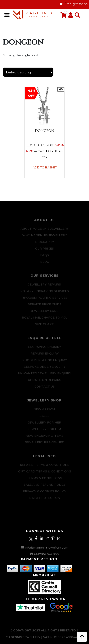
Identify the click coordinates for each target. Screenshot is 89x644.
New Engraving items (44, 437)
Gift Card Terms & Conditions (45, 473)
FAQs (44, 257)
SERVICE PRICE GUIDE (45, 306)
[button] (76, 15)
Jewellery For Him (45, 431)
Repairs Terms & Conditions (45, 467)
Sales (44, 418)
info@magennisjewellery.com (46, 547)
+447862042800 (46, 554)
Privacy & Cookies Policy (44, 493)
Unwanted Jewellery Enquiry (45, 375)
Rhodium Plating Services (44, 299)
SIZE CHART (44, 326)
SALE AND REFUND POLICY (45, 487)
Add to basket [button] (45, 167)
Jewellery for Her (44, 424)
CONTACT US (45, 388)
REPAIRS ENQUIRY (45, 355)
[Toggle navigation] (7, 15)
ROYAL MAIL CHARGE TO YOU (45, 319)
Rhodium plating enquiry (45, 362)
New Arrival (45, 411)
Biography (45, 244)
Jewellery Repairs (45, 286)
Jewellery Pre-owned (44, 444)
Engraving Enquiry (44, 349)
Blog (45, 264)
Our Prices (44, 250)
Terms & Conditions (44, 480)
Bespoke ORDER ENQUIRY (44, 368)
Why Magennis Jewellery (45, 237)
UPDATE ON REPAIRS (45, 382)
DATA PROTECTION (45, 500)
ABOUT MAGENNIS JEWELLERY (45, 231)
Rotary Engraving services (45, 293)
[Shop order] (28, 72)
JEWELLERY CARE (44, 313)
